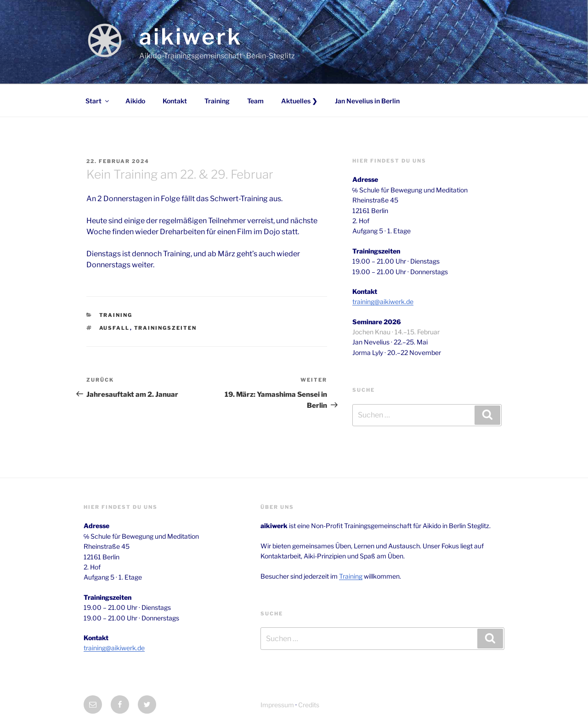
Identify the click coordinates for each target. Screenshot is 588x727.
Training (217, 101)
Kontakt (175, 101)
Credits (309, 705)
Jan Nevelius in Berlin (367, 101)
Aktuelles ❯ (299, 101)
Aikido (135, 101)
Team (255, 101)
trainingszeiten (166, 328)
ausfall (115, 328)
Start (98, 101)
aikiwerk (191, 37)
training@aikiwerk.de (383, 302)
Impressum (277, 705)
